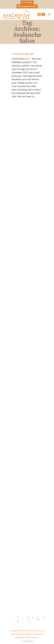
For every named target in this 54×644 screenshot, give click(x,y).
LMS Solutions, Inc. (32, 637)
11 (29, 621)
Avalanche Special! (23, 54)
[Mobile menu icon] (50, 14)
